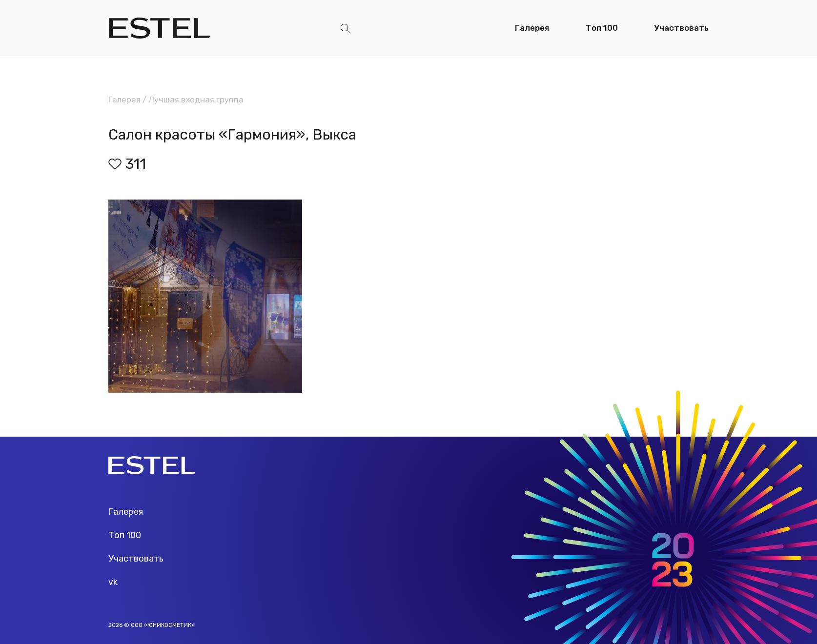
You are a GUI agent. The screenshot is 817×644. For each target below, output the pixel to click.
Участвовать (681, 28)
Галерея (532, 28)
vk (113, 582)
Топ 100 (602, 28)
